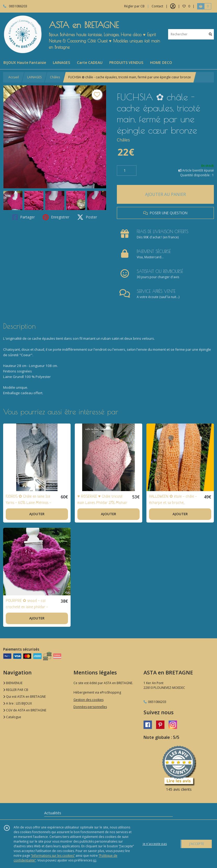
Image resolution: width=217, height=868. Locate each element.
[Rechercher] (210, 34)
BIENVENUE (13, 683)
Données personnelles (90, 707)
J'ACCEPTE (197, 844)
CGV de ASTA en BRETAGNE (25, 710)
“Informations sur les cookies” (53, 856)
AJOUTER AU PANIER (165, 194)
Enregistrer (56, 217)
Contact (157, 6)
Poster (87, 217)
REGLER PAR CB (16, 690)
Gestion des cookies (88, 700)
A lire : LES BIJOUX (18, 703)
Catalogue (12, 717)
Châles (55, 77)
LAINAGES (34, 77)
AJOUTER (37, 514)
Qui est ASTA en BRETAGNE (24, 697)
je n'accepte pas (155, 844)
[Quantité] (127, 171)
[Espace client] (173, 6)
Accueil (14, 77)
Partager (24, 217)
